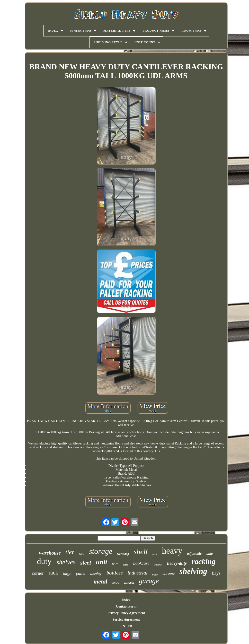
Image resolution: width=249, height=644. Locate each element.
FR (130, 626)
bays (216, 573)
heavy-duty (177, 563)
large (67, 574)
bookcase (141, 563)
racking (204, 561)
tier (70, 552)
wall (82, 554)
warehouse (50, 553)
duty (44, 561)
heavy (172, 551)
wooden (129, 583)
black (116, 583)
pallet (81, 573)
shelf (141, 552)
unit (102, 562)
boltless (114, 573)
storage (101, 551)
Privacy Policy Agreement (126, 613)
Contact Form (126, 606)
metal (101, 581)
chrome (169, 573)
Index (126, 600)
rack (53, 573)
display (96, 574)
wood (155, 575)
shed (126, 565)
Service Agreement (126, 620)
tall (155, 554)
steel (86, 563)
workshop (123, 554)
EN (123, 626)
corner (38, 573)
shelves (66, 562)
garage (149, 581)
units (210, 554)
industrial (138, 573)
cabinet (158, 565)
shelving (193, 571)
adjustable (194, 554)
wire (115, 564)
